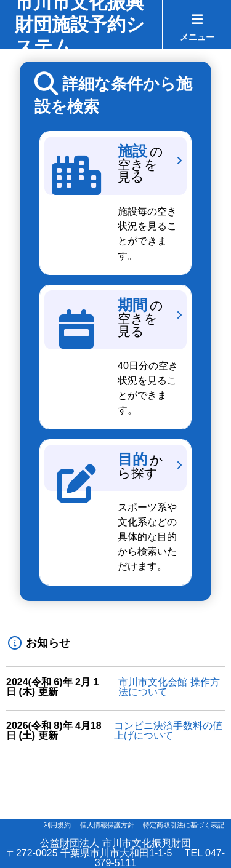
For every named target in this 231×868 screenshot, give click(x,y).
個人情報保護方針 (107, 825)
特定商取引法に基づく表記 (184, 825)
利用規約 (57, 825)
